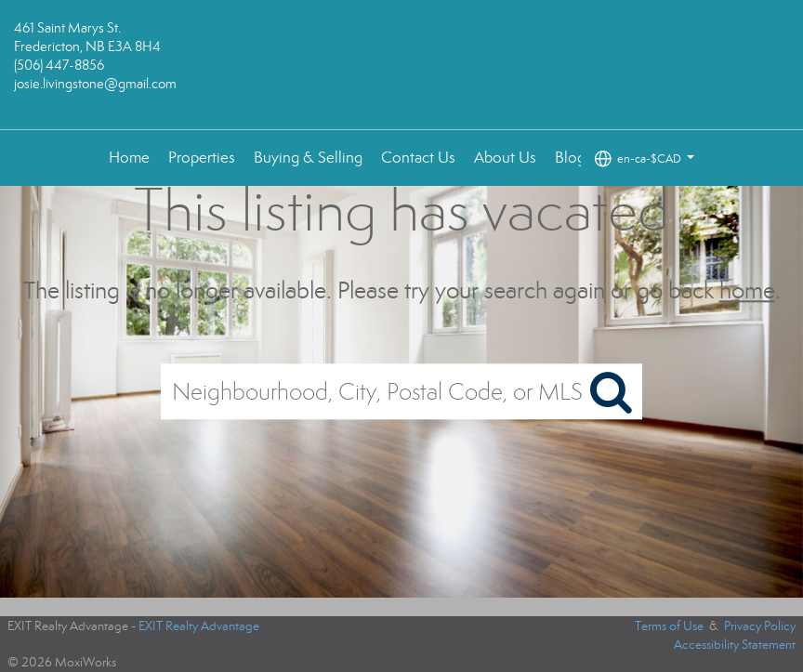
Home (129, 158)
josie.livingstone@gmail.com (95, 84)
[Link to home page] (401, 65)
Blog (570, 158)
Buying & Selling (308, 158)
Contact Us (418, 158)
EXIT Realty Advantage (199, 626)
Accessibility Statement (735, 645)
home (747, 290)
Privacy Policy (760, 626)
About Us (505, 158)
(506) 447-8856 (59, 65)
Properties (202, 158)
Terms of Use (669, 626)
